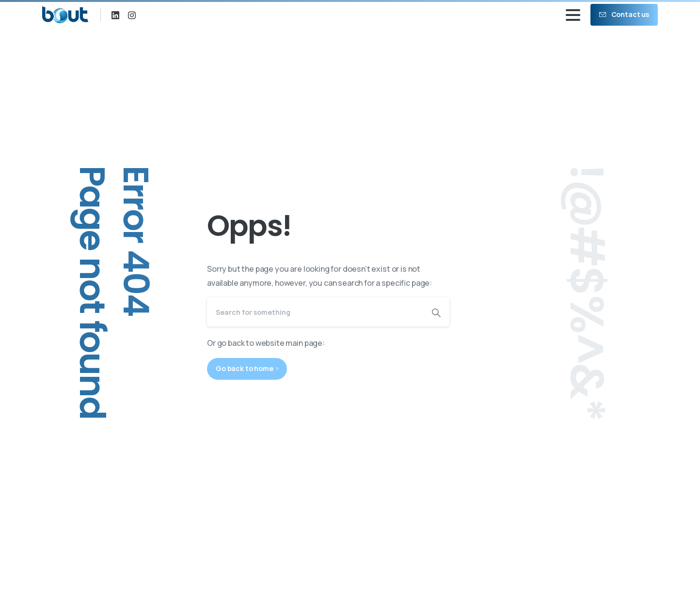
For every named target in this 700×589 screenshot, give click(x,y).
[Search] (315, 312)
